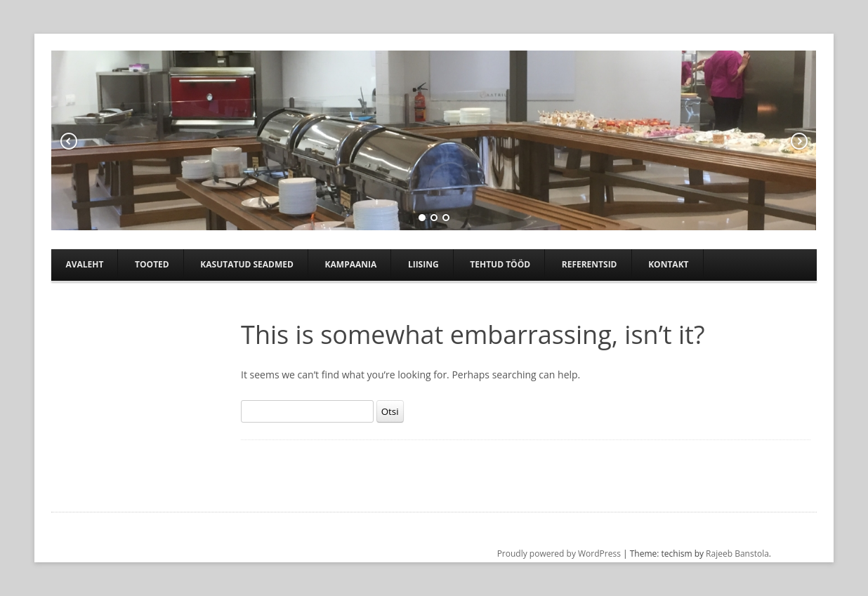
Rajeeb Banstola (737, 554)
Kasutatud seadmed (247, 264)
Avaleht (84, 264)
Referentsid (590, 264)
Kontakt (668, 264)
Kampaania (351, 264)
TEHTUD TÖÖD (500, 264)
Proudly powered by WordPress (559, 554)
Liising (423, 264)
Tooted (152, 264)
